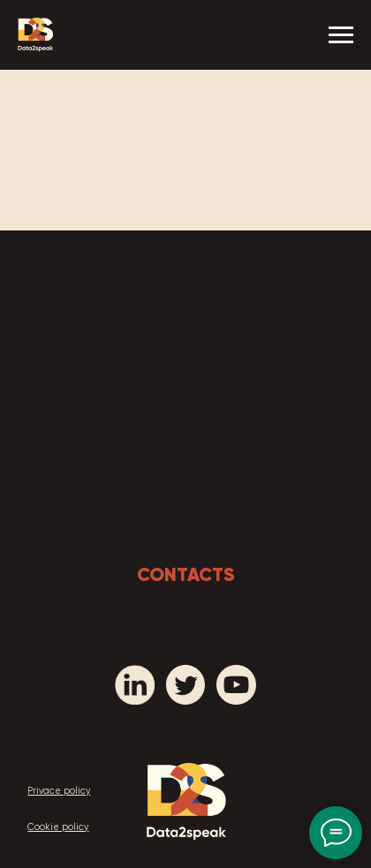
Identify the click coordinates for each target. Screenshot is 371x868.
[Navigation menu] (341, 35)
